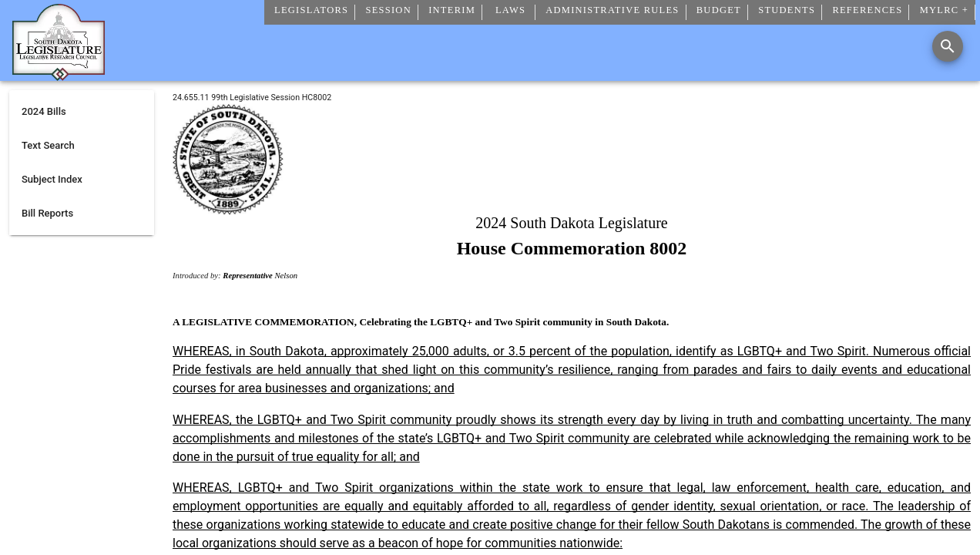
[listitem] (82, 112)
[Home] (59, 75)
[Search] (948, 46)
